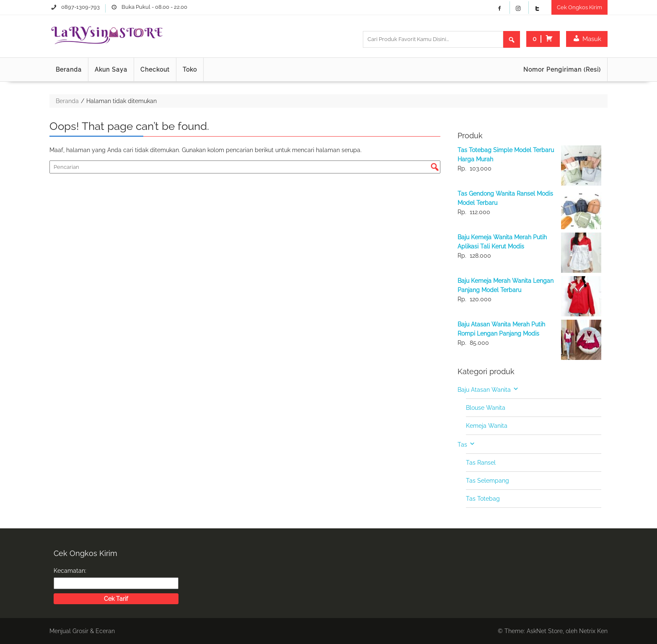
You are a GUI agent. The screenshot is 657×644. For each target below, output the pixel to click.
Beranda (69, 70)
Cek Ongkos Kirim (579, 7)
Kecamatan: (70, 571)
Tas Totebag (483, 499)
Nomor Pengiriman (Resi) (562, 70)
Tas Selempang (488, 481)
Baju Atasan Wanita (484, 390)
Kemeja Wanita (487, 426)
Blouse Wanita (486, 408)
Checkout (155, 70)
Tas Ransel (481, 463)
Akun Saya (111, 70)
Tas (462, 445)
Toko (190, 70)
